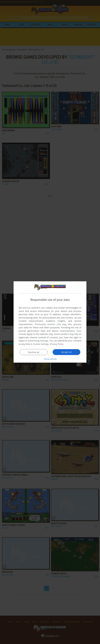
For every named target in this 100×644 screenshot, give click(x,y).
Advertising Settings (38, 341)
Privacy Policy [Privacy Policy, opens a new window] (57, 344)
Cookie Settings (41, 344)
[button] (50, 359)
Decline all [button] (34, 352)
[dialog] (50, 322)
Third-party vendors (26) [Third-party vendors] (48, 324)
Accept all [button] (67, 352)
